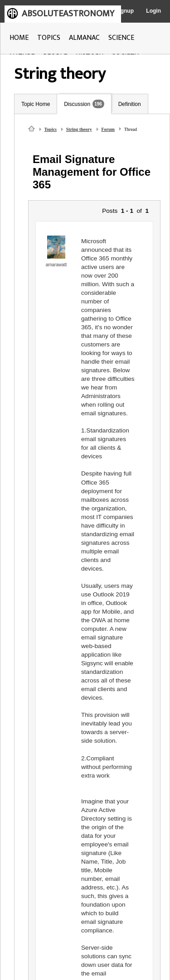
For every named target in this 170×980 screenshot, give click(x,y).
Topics (51, 129)
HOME (19, 38)
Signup (124, 11)
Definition (130, 104)
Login (153, 11)
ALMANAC (84, 38)
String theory (79, 129)
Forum (108, 129)
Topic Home (36, 104)
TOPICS (49, 38)
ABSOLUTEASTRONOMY (68, 14)
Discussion (77, 104)
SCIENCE (121, 38)
